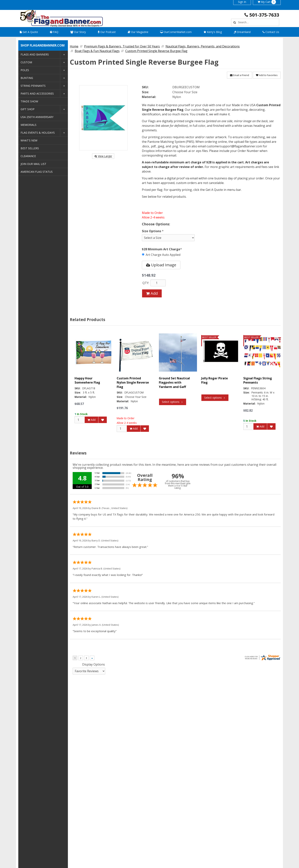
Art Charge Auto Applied (161, 255)
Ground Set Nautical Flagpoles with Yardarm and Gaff (174, 383)
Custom (26, 62)
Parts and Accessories (37, 94)
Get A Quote (29, 32)
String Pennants (33, 86)
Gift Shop (28, 109)
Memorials (29, 125)
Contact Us (271, 32)
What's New (29, 140)
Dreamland (242, 32)
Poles (25, 70)
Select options (173, 402)
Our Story (78, 32)
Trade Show (29, 101)
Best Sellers (30, 148)
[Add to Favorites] (103, 420)
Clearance (28, 156)
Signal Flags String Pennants (258, 380)
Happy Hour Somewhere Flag (87, 380)
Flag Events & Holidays (38, 133)
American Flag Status (37, 172)
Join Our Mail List (33, 164)
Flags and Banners (35, 54)
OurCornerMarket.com (176, 32)
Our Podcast (107, 32)
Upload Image (161, 265)
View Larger (103, 156)
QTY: (146, 283)
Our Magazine (138, 32)
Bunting (27, 78)
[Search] (234, 22)
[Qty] (80, 420)
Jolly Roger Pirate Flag (215, 380)
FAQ (54, 32)
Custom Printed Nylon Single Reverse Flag (133, 383)
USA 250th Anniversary (37, 117)
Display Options (94, 664)
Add (152, 293)
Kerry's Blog (213, 32)
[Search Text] (258, 22)
